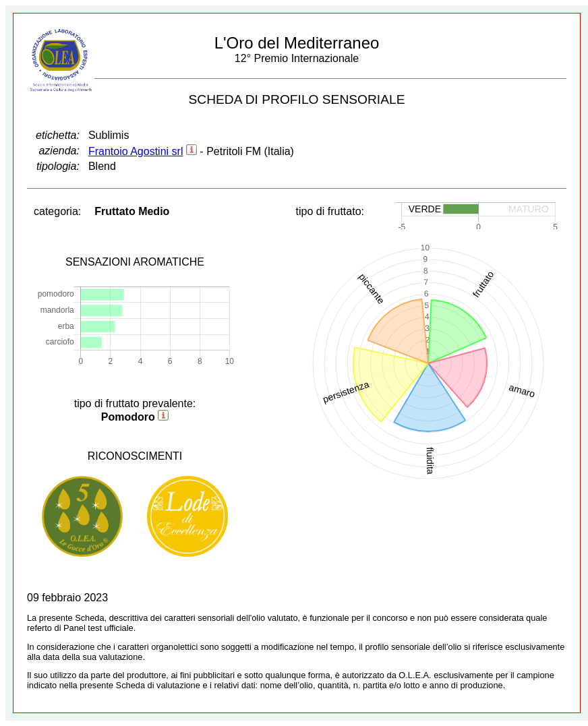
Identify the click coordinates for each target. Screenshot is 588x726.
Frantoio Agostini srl (136, 151)
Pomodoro (128, 417)
